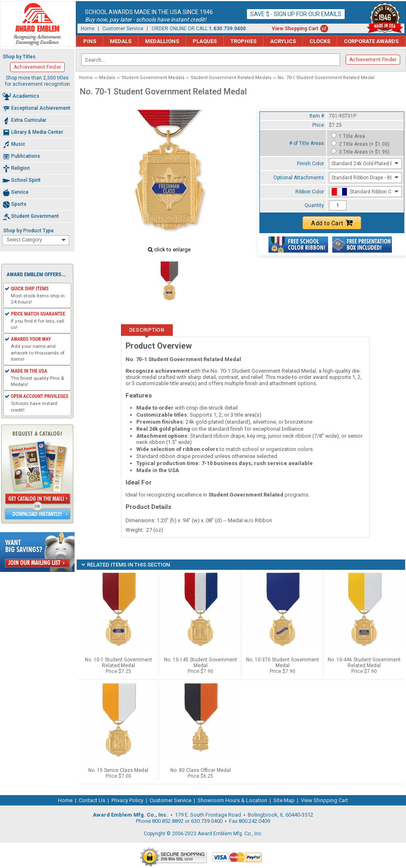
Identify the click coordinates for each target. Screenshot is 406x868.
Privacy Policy (127, 800)
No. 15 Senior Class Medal (118, 770)
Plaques (205, 41)
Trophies (243, 41)
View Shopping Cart (295, 29)
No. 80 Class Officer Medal (201, 770)
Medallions (162, 41)
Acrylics (283, 41)
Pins (90, 41)
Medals (121, 41)
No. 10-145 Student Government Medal (201, 663)
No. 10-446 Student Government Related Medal (364, 663)
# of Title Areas (307, 143)
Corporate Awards (371, 41)
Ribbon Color (310, 192)
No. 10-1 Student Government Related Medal (118, 663)
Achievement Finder (373, 60)
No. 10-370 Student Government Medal (283, 663)
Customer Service (123, 29)
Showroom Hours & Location (232, 800)
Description (147, 330)
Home (88, 29)
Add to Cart (332, 223)
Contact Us (92, 800)
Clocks (320, 41)
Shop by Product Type (29, 231)
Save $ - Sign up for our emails (296, 14)
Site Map (284, 800)
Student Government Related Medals (231, 78)
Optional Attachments (299, 178)
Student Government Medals (153, 78)
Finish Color (311, 164)
